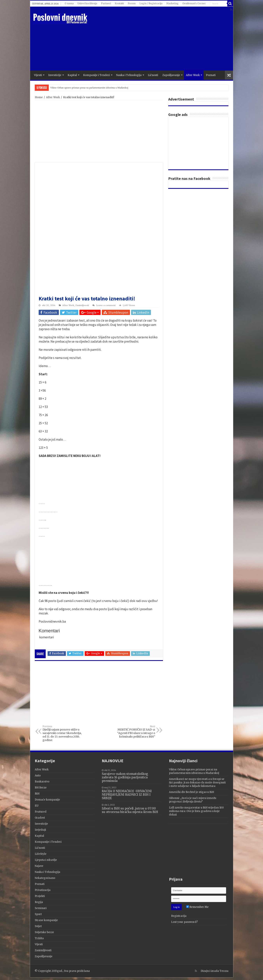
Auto (38, 776)
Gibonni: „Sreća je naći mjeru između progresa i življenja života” (193, 800)
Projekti (40, 896)
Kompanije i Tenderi (97, 75)
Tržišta (39, 938)
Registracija (179, 916)
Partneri (106, 3)
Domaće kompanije (47, 800)
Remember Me (197, 907)
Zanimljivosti (82, 305)
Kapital (72, 75)
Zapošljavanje (171, 75)
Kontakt (119, 3)
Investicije (55, 75)
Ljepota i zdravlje (46, 860)
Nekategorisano (45, 878)
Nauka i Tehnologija (129, 75)
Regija (39, 902)
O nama (69, 3)
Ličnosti (153, 75)
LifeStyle (41, 854)
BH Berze (41, 788)
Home (39, 97)
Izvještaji (40, 830)
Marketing (172, 3)
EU (37, 806)
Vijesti (38, 75)
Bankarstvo (42, 782)
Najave (39, 866)
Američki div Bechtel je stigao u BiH (192, 792)
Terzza (224, 971)
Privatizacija (43, 890)
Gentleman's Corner (194, 3)
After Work (193, 75)
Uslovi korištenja (87, 3)
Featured (41, 812)
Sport (38, 914)
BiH (37, 794)
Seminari (41, 908)
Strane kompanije (46, 920)
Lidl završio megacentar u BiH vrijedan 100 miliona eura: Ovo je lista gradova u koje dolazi (196, 811)
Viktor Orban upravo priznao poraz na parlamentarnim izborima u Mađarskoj (89, 88)
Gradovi (40, 818)
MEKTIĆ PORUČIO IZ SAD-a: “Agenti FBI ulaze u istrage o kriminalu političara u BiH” (135, 732)
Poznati (211, 75)
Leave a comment (106, 305)
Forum (132, 3)
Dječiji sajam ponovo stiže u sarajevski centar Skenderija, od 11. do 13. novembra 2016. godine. (62, 733)
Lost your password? (184, 922)
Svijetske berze (44, 932)
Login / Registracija (151, 3)
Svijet (38, 926)
